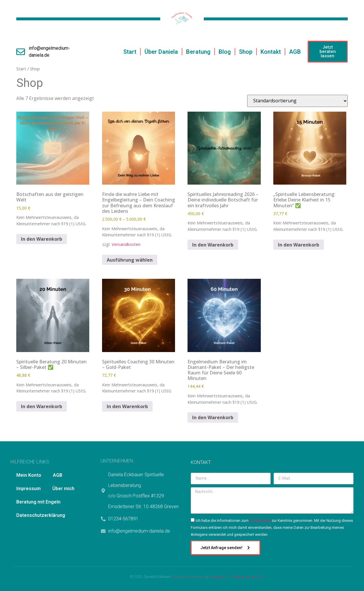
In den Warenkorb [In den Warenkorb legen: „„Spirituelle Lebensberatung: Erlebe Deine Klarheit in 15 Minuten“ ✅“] (299, 245)
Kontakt (271, 52)
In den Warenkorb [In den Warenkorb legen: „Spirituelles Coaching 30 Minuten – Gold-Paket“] (127, 406)
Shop (246, 52)
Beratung (198, 52)
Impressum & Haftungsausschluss (237, 577)
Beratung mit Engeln (38, 502)
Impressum (28, 489)
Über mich (63, 489)
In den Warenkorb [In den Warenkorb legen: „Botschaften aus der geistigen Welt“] (42, 239)
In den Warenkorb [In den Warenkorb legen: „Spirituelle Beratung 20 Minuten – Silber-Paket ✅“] (42, 406)
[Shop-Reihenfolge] (297, 101)
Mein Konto (29, 475)
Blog (225, 52)
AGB (295, 52)
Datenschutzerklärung (41, 515)
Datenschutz (260, 521)
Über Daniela (161, 52)
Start (130, 52)
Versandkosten (126, 244)
